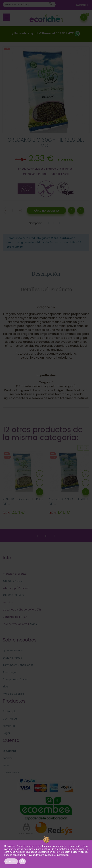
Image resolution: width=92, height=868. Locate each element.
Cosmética (10, 719)
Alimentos (9, 726)
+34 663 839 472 (13, 595)
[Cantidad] (13, 210)
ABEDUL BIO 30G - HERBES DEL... (68, 502)
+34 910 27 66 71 (13, 581)
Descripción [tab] (46, 274)
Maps (33, 624)
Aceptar (11, 861)
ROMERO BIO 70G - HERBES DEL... (23, 502)
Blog (5, 687)
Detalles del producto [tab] (46, 289)
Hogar (6, 733)
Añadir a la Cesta (46, 211)
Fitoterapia (10, 711)
